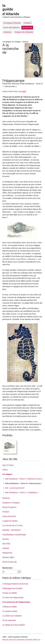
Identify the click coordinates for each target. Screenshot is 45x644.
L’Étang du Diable (10, 607)
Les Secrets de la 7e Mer (13, 525)
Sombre (6, 539)
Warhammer (7, 553)
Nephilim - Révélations (12, 530)
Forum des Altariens (11, 27)
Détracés (6, 498)
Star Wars (6, 544)
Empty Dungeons (9, 507)
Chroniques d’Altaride (12, 23)
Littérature (7, 32)
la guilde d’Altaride (11, 10)
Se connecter (19, 640)
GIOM (24, 91)
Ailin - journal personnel (15, 488)
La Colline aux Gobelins (12, 616)
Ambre (5, 470)
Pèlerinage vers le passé (12, 588)
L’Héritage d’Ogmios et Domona (15, 584)
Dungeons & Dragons (11, 503)
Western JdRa (8, 557)
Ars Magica (7, 474)
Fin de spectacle (9, 620)
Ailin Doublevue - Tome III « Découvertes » (23, 483)
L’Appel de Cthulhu (10, 521)
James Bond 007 (9, 516)
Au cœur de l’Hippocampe (13, 597)
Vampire (6, 548)
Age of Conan (8, 465)
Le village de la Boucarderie (14, 625)
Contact (29, 640)
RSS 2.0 (37, 640)
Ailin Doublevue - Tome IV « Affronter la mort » (24, 479)
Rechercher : (8, 568)
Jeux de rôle (27, 27)
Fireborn (6, 512)
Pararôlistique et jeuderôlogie (14, 535)
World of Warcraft (9, 562)
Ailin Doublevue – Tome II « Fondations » (22, 492)
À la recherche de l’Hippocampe (16, 602)
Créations (27, 23)
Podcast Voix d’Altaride (24, 32)
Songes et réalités (10, 593)
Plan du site (7, 640)
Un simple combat (10, 611)
